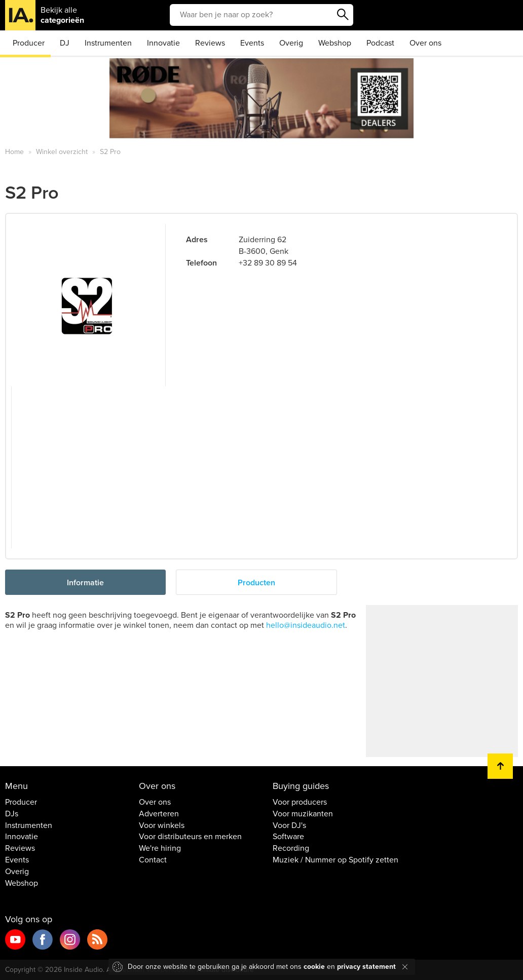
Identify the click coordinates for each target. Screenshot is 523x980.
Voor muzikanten (303, 814)
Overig (291, 43)
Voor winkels (162, 825)
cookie (314, 967)
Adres (197, 240)
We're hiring (160, 848)
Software (288, 837)
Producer (29, 43)
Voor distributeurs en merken (190, 837)
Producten (256, 583)
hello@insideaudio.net (306, 625)
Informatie (85, 583)
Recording (291, 848)
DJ (65, 43)
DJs (12, 814)
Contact (153, 860)
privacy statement (366, 967)
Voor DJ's (289, 825)
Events (252, 43)
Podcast (380, 43)
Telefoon (201, 263)
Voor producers (300, 802)
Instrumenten (108, 43)
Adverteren (159, 814)
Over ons (425, 43)
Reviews (210, 43)
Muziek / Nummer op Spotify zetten (335, 860)
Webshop (335, 43)
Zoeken (343, 15)
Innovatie (163, 43)
